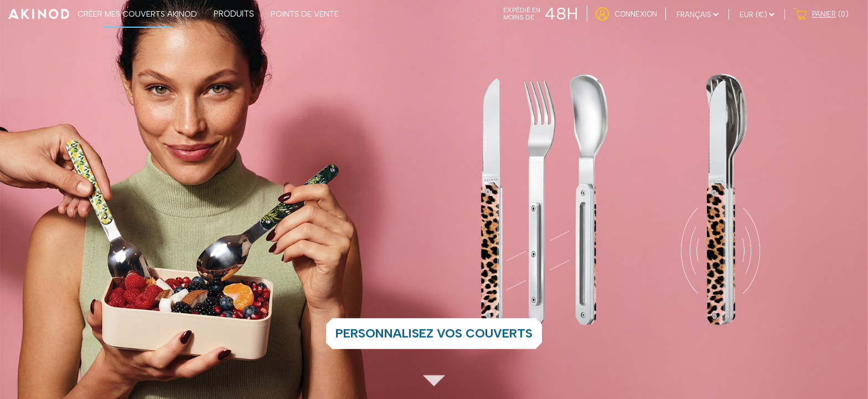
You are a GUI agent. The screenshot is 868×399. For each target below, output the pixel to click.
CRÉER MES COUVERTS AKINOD (137, 14)
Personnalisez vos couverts (434, 333)
